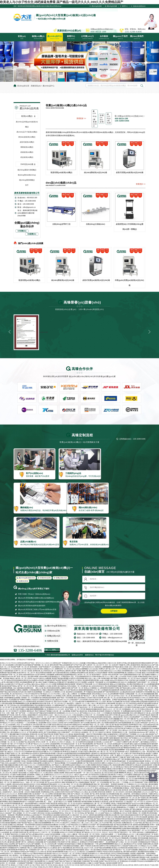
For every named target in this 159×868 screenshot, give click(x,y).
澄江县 (71, 865)
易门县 (62, 867)
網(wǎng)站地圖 (112, 6)
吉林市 (141, 865)
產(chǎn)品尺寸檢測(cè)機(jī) (27, 132)
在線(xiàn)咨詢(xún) (139, 6)
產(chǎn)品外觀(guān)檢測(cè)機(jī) (27, 124)
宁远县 (152, 865)
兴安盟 (104, 865)
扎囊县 (2, 865)
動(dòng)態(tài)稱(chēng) (27, 175)
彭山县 (12, 867)
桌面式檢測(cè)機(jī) (27, 142)
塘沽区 (147, 865)
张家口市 (44, 865)
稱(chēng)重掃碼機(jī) (27, 180)
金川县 (32, 865)
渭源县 (67, 867)
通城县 (13, 865)
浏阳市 (136, 865)
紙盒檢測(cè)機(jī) (27, 157)
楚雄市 (98, 865)
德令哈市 (5, 867)
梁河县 (131, 865)
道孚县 (93, 865)
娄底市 (120, 865)
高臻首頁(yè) (36, 86)
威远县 (61, 865)
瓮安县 (115, 865)
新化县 (88, 865)
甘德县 (40, 867)
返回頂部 (153, 779)
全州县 (35, 867)
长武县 (77, 865)
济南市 (51, 867)
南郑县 (24, 867)
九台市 (66, 865)
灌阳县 (56, 867)
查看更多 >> (81, 119)
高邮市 (82, 865)
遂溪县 (109, 865)
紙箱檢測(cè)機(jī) (27, 152)
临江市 (29, 867)
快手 (27, 185)
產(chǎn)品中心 (49, 86)
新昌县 (55, 865)
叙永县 (125, 865)
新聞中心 (125, 6)
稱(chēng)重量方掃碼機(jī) (27, 170)
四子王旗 (18, 867)
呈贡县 (50, 865)
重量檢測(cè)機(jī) (27, 147)
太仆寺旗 (19, 865)
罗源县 (38, 865)
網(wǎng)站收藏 (97, 6)
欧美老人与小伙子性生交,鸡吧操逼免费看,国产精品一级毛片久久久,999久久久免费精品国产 (62, 2)
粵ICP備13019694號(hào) (104, 655)
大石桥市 (26, 865)
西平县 (8, 865)
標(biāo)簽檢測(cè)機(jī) (27, 137)
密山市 (45, 867)
